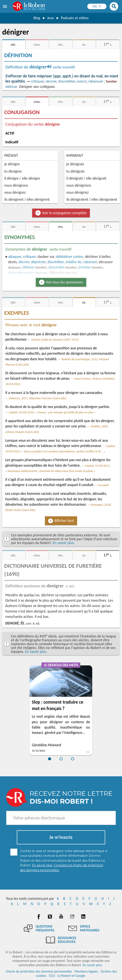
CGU (52, 976)
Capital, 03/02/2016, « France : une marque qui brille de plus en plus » (52, 412)
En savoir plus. (64, 543)
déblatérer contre (70, 257)
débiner (11, 87)
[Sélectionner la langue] (97, 6)
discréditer (67, 81)
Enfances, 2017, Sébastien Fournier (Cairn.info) (38, 398)
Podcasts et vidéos (75, 18)
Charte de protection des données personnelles (39, 971)
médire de (73, 262)
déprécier (38, 262)
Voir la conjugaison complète (64, 213)
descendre (57, 267)
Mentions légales (86, 971)
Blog (36, 18)
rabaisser (96, 81)
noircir (82, 81)
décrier (51, 81)
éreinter (85, 267)
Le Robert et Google (71, 976)
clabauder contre (21, 273)
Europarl (104, 485)
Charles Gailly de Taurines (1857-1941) (55, 340)
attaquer (15, 257)
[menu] (5, 6)
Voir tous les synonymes (64, 282)
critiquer (37, 81)
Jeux (50, 18)
